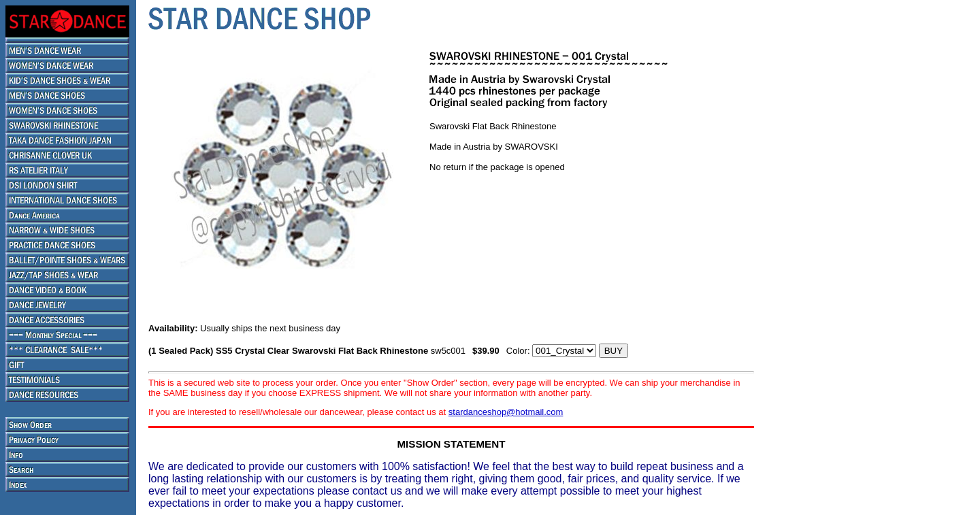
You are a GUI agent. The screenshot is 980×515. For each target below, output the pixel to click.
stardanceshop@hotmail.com (506, 412)
